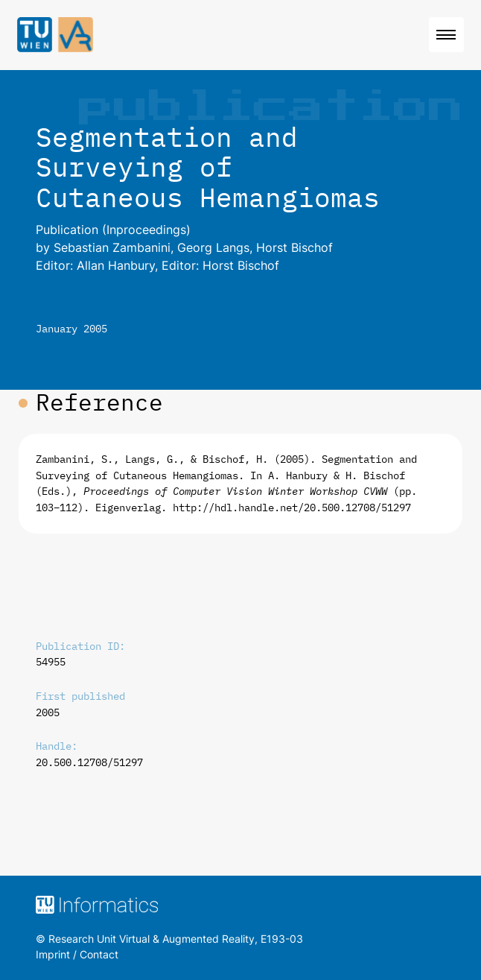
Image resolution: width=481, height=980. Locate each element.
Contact (99, 955)
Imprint (53, 955)
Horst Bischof (294, 248)
